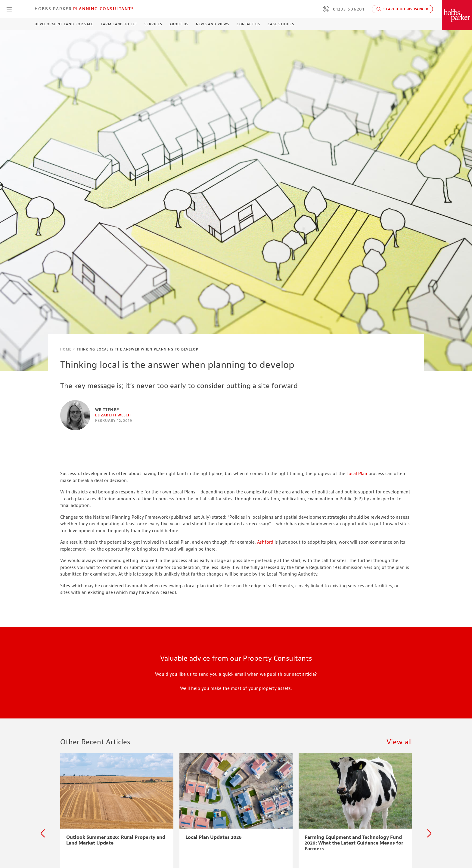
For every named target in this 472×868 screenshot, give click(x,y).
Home (66, 349)
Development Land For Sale (64, 24)
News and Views (213, 24)
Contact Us (248, 24)
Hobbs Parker (53, 9)
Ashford (265, 542)
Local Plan (357, 474)
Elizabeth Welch (113, 415)
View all (399, 742)
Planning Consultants (104, 9)
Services (153, 24)
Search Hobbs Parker (402, 9)
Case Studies (281, 24)
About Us (179, 24)
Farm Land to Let (119, 24)
